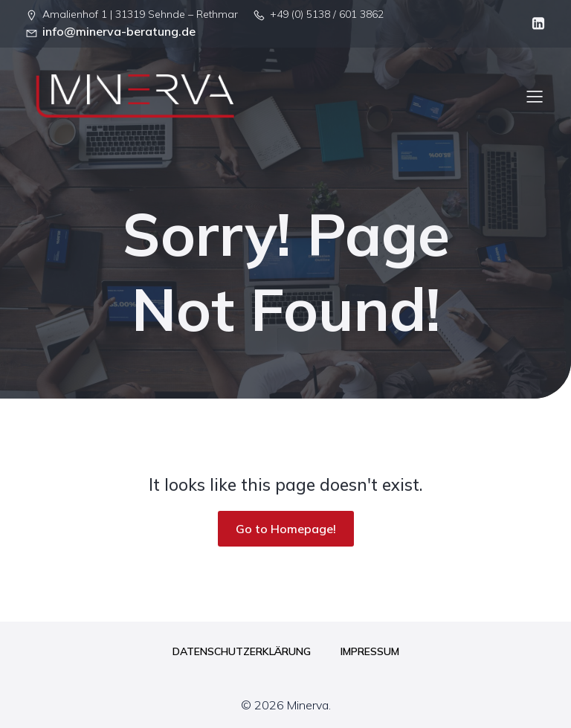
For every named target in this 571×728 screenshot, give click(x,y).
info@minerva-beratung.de (119, 31)
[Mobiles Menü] (535, 96)
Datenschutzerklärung (242, 651)
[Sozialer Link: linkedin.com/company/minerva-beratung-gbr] (535, 24)
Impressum (370, 651)
